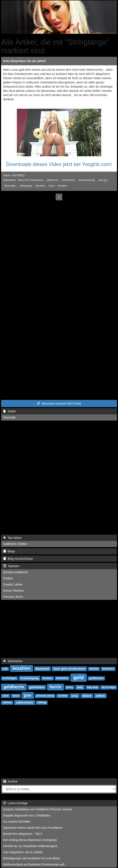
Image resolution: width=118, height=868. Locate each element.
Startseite (9, 417)
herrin (56, 687)
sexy (75, 696)
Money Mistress (13, 591)
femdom (62, 186)
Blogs (9, 551)
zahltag (42, 703)
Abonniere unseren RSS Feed (59, 403)
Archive (10, 781)
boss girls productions (69, 669)
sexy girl (103, 180)
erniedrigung (29, 678)
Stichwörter (13, 661)
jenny (70, 687)
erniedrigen (9, 678)
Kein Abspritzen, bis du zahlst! (25, 61)
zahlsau (7, 703)
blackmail (42, 669)
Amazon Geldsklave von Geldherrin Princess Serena (38, 809)
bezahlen (21, 668)
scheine (63, 696)
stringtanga (26, 186)
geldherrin (53, 180)
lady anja (92, 687)
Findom (8, 578)
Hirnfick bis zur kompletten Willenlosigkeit (30, 846)
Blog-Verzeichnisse (18, 559)
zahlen (100, 696)
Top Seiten (12, 538)
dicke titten (10, 186)
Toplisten (11, 566)
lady (80, 687)
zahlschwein (25, 702)
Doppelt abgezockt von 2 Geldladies (27, 815)
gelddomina (96, 678)
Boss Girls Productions (31, 180)
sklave (87, 696)
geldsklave (37, 687)
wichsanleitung (87, 180)
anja (5, 669)
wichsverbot (68, 180)
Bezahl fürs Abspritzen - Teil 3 (23, 834)
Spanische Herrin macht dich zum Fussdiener (33, 828)
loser (6, 696)
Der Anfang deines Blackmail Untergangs (30, 840)
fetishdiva (62, 678)
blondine (40, 186)
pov (28, 695)
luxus (51, 186)
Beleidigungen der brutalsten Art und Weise (32, 858)
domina (94, 669)
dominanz (108, 669)
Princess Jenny (13, 597)
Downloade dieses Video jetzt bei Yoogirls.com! (59, 164)
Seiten (10, 411)
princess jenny (45, 696)
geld (78, 677)
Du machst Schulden (17, 822)
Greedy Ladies (13, 584)
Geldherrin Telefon (15, 544)
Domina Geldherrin (16, 572)
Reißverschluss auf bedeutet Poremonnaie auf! (34, 864)
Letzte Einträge (15, 803)
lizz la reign (109, 687)
